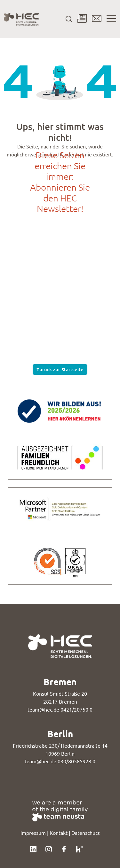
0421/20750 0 (76, 710)
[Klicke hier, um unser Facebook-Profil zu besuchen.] (64, 849)
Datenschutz (86, 833)
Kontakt (59, 833)
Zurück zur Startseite (60, 369)
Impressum (33, 833)
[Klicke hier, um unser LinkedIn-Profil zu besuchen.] (33, 849)
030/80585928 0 (76, 761)
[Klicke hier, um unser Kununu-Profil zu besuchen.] (79, 849)
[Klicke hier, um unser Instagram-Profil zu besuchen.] (49, 849)
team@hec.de (43, 710)
